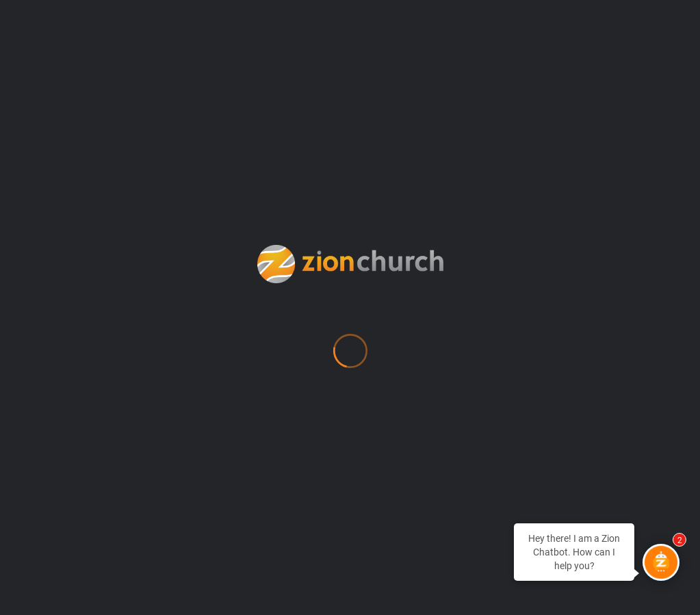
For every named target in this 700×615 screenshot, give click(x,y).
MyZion (282, 302)
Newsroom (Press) (318, 330)
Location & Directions (327, 244)
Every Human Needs (322, 187)
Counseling (294, 129)
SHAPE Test (297, 417)
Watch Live (294, 445)
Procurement (300, 388)
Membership (298, 273)
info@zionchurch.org (93, 189)
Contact (284, 101)
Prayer (280, 359)
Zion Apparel (299, 521)
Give (273, 215)
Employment (297, 158)
